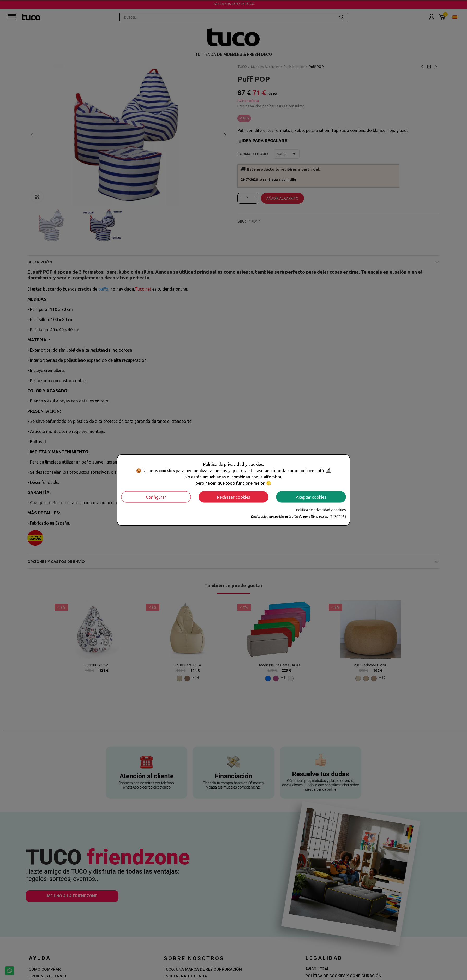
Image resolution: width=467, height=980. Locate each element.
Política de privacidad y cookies (321, 510)
